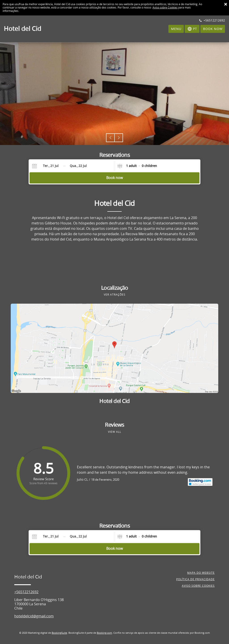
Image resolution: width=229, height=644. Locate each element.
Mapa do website (201, 573)
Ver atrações (115, 295)
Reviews (114, 425)
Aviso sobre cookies (198, 586)
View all (115, 432)
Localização (115, 288)
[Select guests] (137, 166)
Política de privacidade (195, 579)
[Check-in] (47, 166)
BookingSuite (59, 633)
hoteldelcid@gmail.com (34, 616)
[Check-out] (78, 166)
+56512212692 (26, 592)
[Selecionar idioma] (192, 29)
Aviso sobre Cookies (165, 8)
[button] (110, 138)
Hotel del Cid (114, 401)
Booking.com (104, 633)
